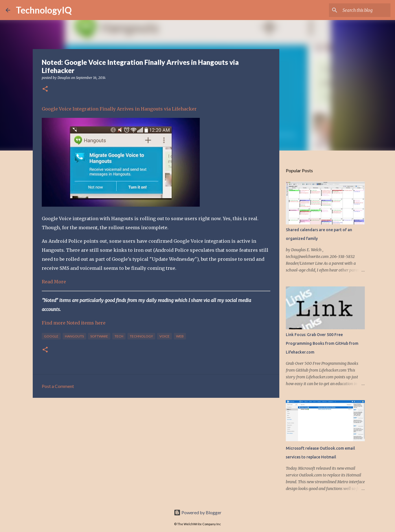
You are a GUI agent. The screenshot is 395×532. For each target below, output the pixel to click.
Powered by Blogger (198, 512)
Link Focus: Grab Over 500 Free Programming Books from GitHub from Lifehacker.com (322, 343)
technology (141, 336)
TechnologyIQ (44, 10)
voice (164, 336)
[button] (45, 89)
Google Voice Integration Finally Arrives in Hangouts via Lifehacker (119, 109)
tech (119, 336)
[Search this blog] (361, 10)
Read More (54, 282)
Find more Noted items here (74, 323)
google (51, 336)
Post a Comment (58, 386)
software (99, 336)
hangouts (74, 336)
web (180, 336)
